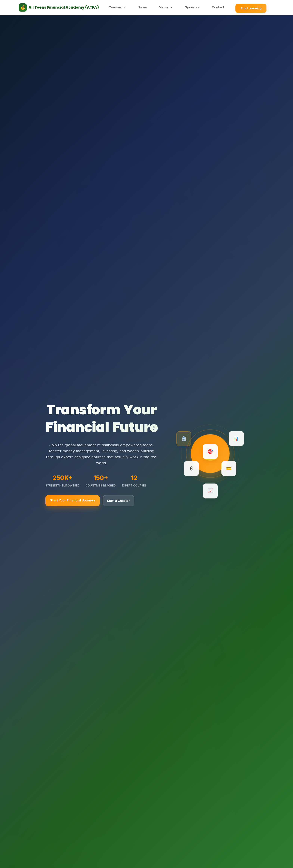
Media (167, 7)
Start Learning (247, 7)
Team (145, 7)
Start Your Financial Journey (73, 501)
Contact (213, 7)
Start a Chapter (122, 501)
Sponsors (191, 7)
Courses (123, 7)
